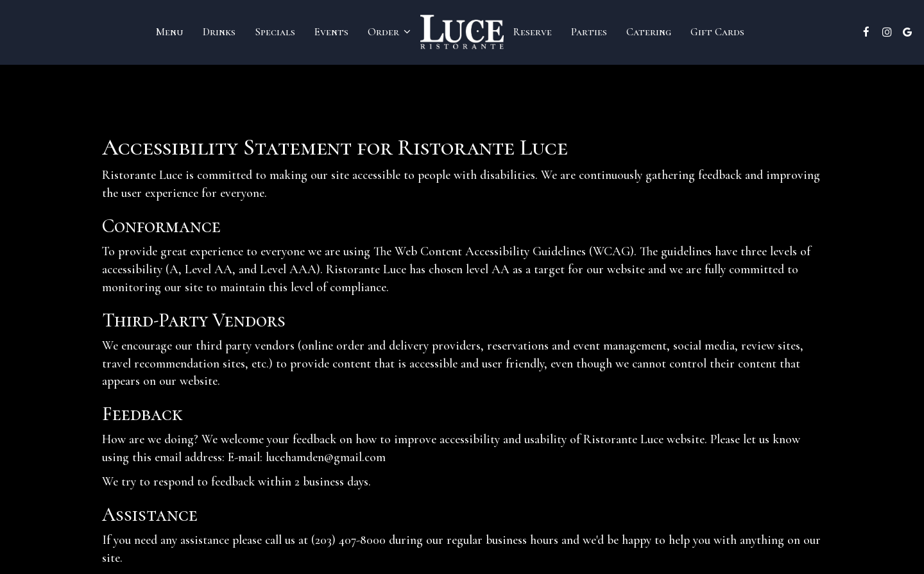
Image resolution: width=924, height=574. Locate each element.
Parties (589, 32)
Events (331, 32)
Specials (275, 32)
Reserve (533, 32)
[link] (462, 32)
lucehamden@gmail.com (326, 457)
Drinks (219, 32)
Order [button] (389, 32)
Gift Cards (717, 32)
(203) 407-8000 (348, 540)
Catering (649, 32)
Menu (170, 32)
